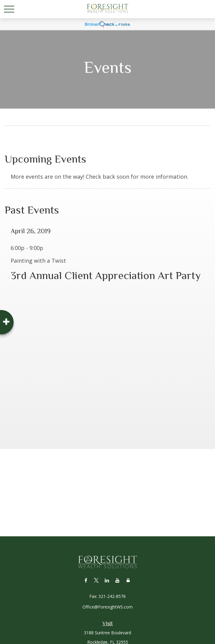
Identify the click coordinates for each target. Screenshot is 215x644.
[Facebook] (86, 580)
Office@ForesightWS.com (107, 607)
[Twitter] (96, 580)
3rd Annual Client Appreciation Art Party (106, 275)
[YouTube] (118, 580)
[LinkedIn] (107, 580)
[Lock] (128, 580)
